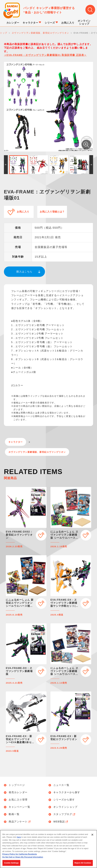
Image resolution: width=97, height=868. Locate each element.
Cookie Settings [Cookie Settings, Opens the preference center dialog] (11, 863)
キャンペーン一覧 (19, 807)
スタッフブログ (65, 814)
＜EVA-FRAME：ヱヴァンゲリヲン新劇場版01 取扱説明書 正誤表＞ (45, 55)
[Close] (92, 835)
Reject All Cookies (83, 863)
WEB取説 (61, 822)
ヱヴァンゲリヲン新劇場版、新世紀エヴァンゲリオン (37, 452)
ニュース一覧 (61, 785)
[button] (6, 165)
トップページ (17, 785)
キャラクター (16, 442)
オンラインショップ (65, 807)
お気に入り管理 (18, 800)
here (19, 837)
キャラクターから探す (67, 793)
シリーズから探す (64, 800)
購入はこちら (24, 272)
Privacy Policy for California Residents (20, 854)
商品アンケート (20, 822)
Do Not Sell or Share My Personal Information (23, 857)
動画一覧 (14, 814)
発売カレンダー (18, 793)
